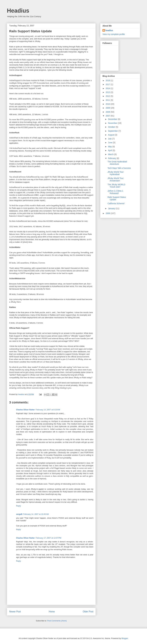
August (111, 135)
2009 (108, 108)
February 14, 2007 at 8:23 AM (48, 410)
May (110, 147)
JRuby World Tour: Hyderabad (116, 173)
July (110, 139)
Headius (18, 11)
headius (109, 30)
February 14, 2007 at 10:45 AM (36, 514)
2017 (108, 84)
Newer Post (15, 612)
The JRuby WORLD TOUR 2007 (116, 186)
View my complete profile (114, 34)
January (112, 208)
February (112, 158)
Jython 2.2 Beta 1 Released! (115, 192)
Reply (18, 506)
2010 (108, 104)
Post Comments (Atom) (57, 621)
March (111, 154)
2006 (108, 213)
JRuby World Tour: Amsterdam (116, 179)
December (113, 119)
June (110, 143)
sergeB (19, 514)
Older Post (88, 612)
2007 (108, 116)
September (113, 131)
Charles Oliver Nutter (25, 410)
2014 (108, 88)
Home (52, 612)
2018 (108, 81)
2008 (108, 112)
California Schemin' (116, 203)
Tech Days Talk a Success (119, 168)
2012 (108, 96)
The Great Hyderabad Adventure (117, 163)
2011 (108, 100)
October (112, 127)
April (110, 150)
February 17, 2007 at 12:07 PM (48, 538)
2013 (108, 92)
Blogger (125, 638)
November (113, 123)
